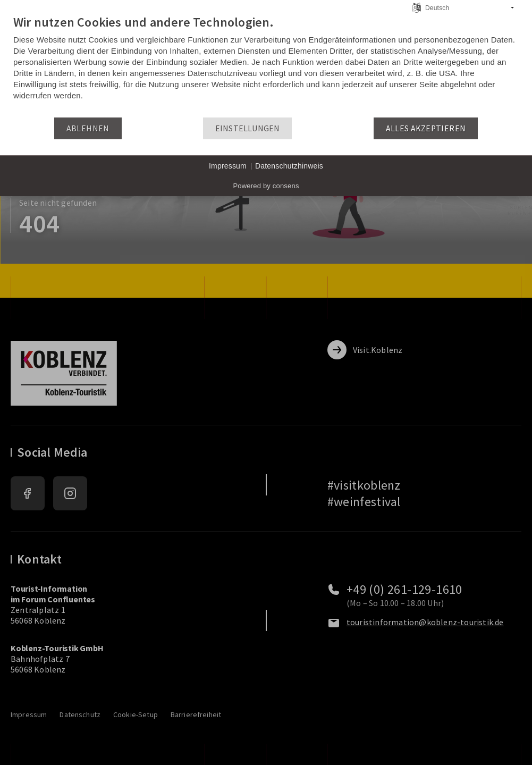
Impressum (228, 166)
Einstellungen (248, 128)
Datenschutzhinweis (289, 166)
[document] (266, 65)
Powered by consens (266, 186)
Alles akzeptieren (426, 128)
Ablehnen (88, 128)
